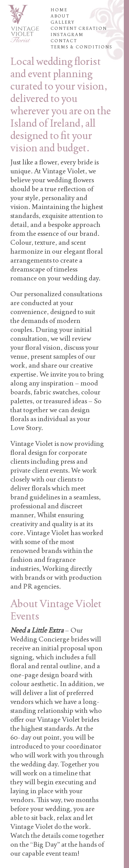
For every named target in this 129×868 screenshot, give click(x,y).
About (60, 16)
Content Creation (79, 28)
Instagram (67, 35)
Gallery (63, 22)
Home (59, 10)
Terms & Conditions (82, 47)
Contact (64, 41)
